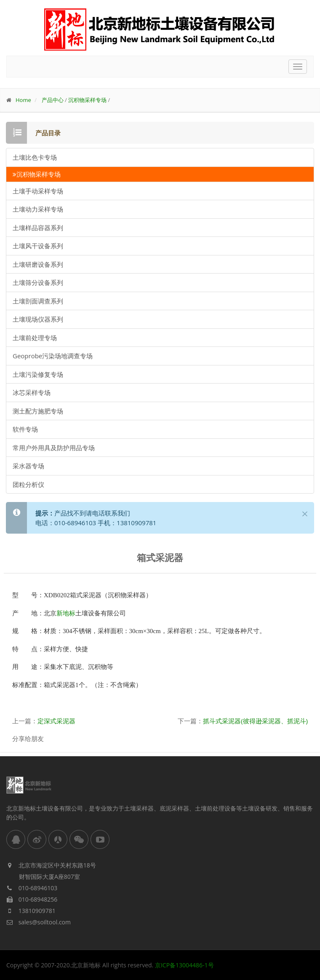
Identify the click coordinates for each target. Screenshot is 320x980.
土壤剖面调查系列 (38, 301)
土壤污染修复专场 (38, 374)
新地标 (66, 613)
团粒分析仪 (28, 484)
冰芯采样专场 (32, 392)
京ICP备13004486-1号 (184, 965)
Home (23, 100)
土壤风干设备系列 (38, 246)
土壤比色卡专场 (35, 157)
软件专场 (25, 429)
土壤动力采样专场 (38, 209)
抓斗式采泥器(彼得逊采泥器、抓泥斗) (255, 721)
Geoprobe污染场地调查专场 (53, 356)
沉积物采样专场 (87, 100)
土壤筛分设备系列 (38, 282)
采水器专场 (28, 466)
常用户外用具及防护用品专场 (54, 448)
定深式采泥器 (56, 721)
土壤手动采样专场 (38, 191)
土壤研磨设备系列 (38, 264)
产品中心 (53, 100)
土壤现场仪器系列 (38, 319)
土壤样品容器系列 (38, 228)
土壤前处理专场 (35, 338)
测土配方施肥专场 (38, 411)
